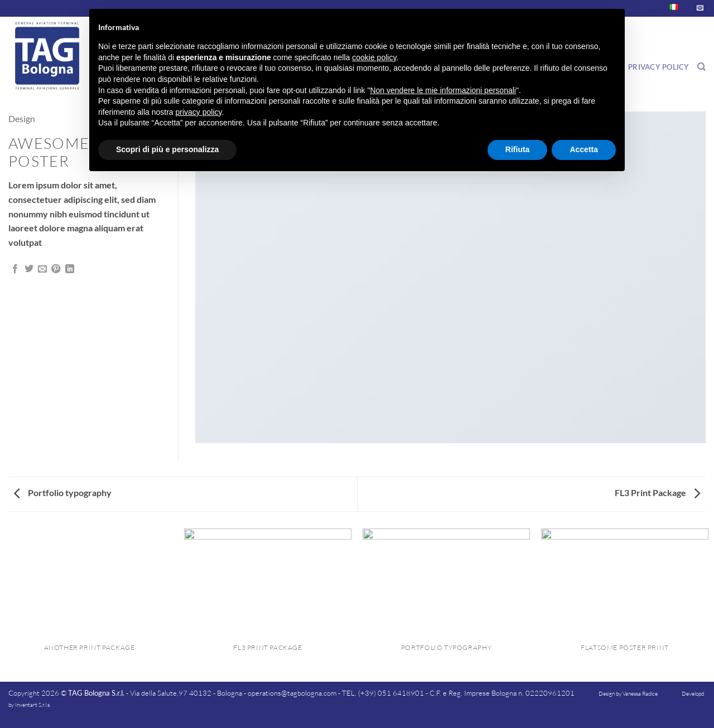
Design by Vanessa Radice (628, 694)
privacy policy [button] (199, 112)
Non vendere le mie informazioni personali (443, 90)
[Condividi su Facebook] (15, 269)
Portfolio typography (63, 492)
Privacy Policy (659, 67)
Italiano (665, 8)
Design (22, 118)
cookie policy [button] (374, 57)
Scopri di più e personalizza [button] (167, 149)
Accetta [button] (584, 149)
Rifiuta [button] (518, 149)
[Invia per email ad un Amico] (42, 269)
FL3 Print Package (657, 492)
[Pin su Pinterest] (56, 269)
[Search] (701, 67)
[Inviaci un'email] (700, 8)
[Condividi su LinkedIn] (70, 269)
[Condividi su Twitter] (29, 269)
